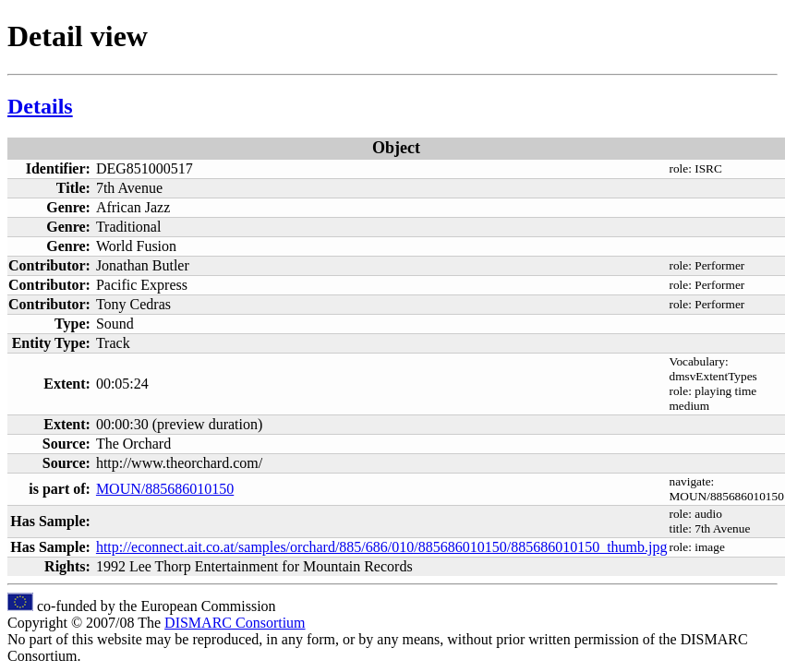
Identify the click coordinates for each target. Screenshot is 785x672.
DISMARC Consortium (235, 623)
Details (40, 106)
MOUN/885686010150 (165, 489)
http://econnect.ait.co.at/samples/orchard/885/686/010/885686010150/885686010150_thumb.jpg (382, 547)
